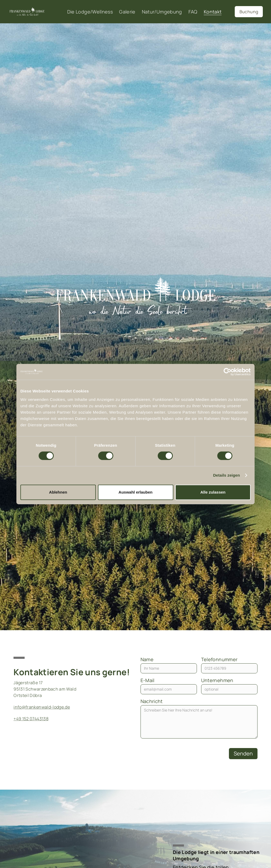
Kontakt (213, 12)
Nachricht (152, 701)
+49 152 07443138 (31, 719)
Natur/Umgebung (162, 12)
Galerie (127, 12)
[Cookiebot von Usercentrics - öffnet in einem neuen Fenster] (227, 372)
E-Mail (148, 680)
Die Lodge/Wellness (90, 12)
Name (147, 659)
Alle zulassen (213, 492)
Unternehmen (217, 680)
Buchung (249, 12)
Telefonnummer (219, 659)
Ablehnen (58, 492)
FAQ (193, 12)
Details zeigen (226, 475)
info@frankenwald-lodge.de (42, 707)
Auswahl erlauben (135, 492)
